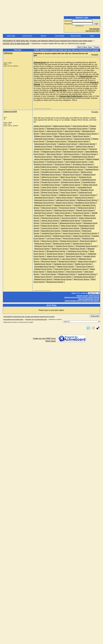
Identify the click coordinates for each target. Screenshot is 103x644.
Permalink (95, 54)
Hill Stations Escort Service (83, 164)
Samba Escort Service (43, 244)
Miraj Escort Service (49, 261)
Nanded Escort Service (43, 264)
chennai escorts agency (91, 301)
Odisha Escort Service (50, 177)
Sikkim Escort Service (68, 177)
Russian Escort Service (50, 182)
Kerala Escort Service (71, 172)
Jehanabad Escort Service (44, 198)
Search (43, 36)
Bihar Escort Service (62, 157)
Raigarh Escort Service (50, 226)
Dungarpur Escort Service (56, 141)
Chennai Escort (40, 62)
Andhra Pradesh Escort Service (46, 167)
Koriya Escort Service (49, 223)
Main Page (11, 36)
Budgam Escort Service (71, 231)
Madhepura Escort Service (87, 200)
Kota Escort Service (60, 149)
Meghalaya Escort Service (51, 175)
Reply (97, 47)
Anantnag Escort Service (70, 228)
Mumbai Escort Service (67, 261)
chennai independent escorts (89, 299)
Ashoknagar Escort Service (84, 277)
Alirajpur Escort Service (43, 277)
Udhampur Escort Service (44, 246)
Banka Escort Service (49, 190)
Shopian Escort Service (62, 244)
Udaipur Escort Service (42, 126)
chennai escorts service (73, 297)
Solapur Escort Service (55, 272)
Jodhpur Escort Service (84, 146)
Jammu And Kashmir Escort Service (48, 159)
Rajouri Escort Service (50, 241)
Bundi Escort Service (81, 136)
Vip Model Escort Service (51, 185)
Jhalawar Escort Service (43, 146)
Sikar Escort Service (54, 154)
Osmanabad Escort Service (44, 267)
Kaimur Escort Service (64, 198)
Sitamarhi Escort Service (43, 213)
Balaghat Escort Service (43, 279)
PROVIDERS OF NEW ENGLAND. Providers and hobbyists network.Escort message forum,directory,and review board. (48, 41)
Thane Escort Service (74, 272)
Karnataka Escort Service (51, 172)
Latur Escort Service (69, 259)
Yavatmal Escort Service (87, 274)
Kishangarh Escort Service (78, 129)
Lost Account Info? (92, 31)
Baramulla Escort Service (51, 231)
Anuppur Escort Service (63, 277)
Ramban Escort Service (69, 241)
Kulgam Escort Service (81, 236)
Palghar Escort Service (65, 267)
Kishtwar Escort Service (62, 236)
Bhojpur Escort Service (50, 192)
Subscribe (95, 316)
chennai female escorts (73, 301)
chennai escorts (82, 296)
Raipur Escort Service (69, 226)
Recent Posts (76, 36)
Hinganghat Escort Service (76, 254)
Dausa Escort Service (82, 139)
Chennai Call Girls (59, 90)
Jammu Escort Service (71, 233)
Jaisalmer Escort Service (68, 144)
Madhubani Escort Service (44, 203)
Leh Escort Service (54, 238)
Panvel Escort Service (84, 267)
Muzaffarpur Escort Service (85, 203)
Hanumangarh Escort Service (45, 144)
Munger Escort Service (64, 203)
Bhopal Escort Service (55, 282)
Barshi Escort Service (60, 249)
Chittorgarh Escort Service (44, 139)
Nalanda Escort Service (43, 205)
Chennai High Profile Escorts (71, 96)
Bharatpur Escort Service (88, 134)
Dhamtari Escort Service (50, 218)
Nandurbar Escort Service (63, 264)
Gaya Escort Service (49, 195)
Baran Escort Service (49, 134)
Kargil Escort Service (89, 233)
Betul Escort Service (81, 279)
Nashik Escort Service (83, 264)
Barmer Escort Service (68, 134)
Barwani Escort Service (63, 279)
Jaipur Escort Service (55, 131)
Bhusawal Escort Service (56, 251)
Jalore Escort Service (87, 144)
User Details (59, 36)
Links (92, 36)
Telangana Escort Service (51, 180)
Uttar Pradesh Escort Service (76, 162)
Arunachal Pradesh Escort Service (73, 167)
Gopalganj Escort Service (68, 195)
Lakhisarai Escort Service (65, 200)
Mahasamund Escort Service (70, 223)
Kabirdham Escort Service (71, 221)
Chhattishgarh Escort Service (82, 157)
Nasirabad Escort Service (56, 129)
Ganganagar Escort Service (78, 141)
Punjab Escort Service (55, 162)
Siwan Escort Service (63, 213)
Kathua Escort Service (43, 236)
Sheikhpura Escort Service (64, 210)
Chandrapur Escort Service (78, 251)
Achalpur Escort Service (65, 246)
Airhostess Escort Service (71, 182)
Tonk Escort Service (89, 154)
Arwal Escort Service (67, 187)
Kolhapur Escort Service (50, 259)
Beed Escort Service (78, 249)
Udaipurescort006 (10, 112)
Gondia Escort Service (55, 254)
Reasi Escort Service (88, 241)
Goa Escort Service (48, 169)
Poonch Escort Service (71, 238)
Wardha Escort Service (67, 274)
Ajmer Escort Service (80, 126)
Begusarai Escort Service (69, 190)
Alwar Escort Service (73, 131)
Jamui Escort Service (88, 195)
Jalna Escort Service (74, 256)
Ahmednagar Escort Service (86, 246)
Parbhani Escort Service (43, 269)
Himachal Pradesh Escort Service (71, 169)
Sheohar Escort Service (85, 210)
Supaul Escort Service (81, 213)
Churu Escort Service (64, 139)
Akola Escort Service (42, 249)
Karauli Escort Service (42, 149)
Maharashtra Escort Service (74, 159)
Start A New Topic (85, 47)
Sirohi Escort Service (72, 154)
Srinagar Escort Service (81, 244)
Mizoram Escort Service (72, 175)
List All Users (27, 36)
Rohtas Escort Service (86, 208)
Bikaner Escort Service (63, 136)
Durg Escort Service (69, 218)
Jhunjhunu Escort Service (64, 146)
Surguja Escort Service (50, 228)
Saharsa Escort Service (43, 210)
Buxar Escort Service (68, 192)
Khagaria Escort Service (84, 198)
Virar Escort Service (49, 274)
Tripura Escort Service (71, 180)
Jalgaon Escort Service (55, 256)
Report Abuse (51, 341)
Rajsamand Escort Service (73, 152)
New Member (94, 29)
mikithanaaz (8, 53)
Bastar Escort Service (55, 215)
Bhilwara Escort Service (43, 136)
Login (96, 24)
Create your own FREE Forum (44, 338)
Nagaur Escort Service (78, 149)
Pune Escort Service (62, 269)
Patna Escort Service (49, 208)
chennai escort (94, 296)
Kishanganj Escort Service (44, 200)
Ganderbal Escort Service (51, 233)
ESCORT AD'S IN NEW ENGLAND (16, 44)
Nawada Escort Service (63, 205)
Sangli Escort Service (80, 269)
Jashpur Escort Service (50, 221)
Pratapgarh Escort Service (51, 152)
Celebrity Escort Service (71, 185)
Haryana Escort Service (43, 157)
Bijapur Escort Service (73, 215)
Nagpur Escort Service (86, 261)
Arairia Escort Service (49, 187)
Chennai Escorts (86, 76)
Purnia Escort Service (67, 208)
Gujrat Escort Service (62, 164)
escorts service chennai (91, 297)
